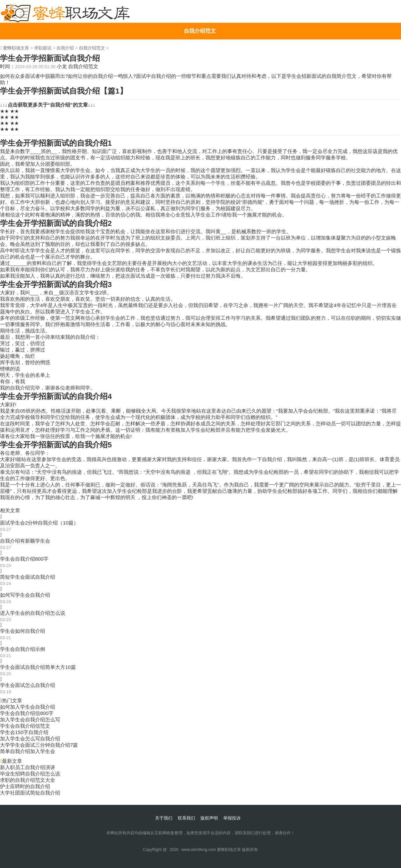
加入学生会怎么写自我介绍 (30, 739)
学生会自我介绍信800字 (27, 713)
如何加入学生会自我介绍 (28, 707)
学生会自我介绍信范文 (25, 726)
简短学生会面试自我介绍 (28, 577)
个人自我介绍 (200, 48)
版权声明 (209, 818)
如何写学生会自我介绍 (25, 595)
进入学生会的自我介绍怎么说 (33, 613)
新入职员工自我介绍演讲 (28, 767)
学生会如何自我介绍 (23, 631)
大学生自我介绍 (200, 81)
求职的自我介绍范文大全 (28, 780)
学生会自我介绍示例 (23, 649)
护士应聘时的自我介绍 (25, 786)
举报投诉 (232, 818)
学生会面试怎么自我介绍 (28, 685)
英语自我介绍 (200, 98)
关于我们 (164, 818)
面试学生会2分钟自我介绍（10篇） (39, 523)
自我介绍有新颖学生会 (25, 541)
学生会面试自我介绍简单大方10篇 (38, 667)
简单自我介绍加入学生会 (28, 751)
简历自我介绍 (200, 64)
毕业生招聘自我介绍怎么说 (30, 774)
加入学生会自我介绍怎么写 (30, 719)
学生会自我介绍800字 (24, 559)
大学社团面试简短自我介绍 (30, 793)
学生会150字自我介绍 (24, 732)
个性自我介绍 (200, 114)
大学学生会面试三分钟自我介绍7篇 (39, 745)
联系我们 (186, 818)
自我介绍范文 (200, 31)
